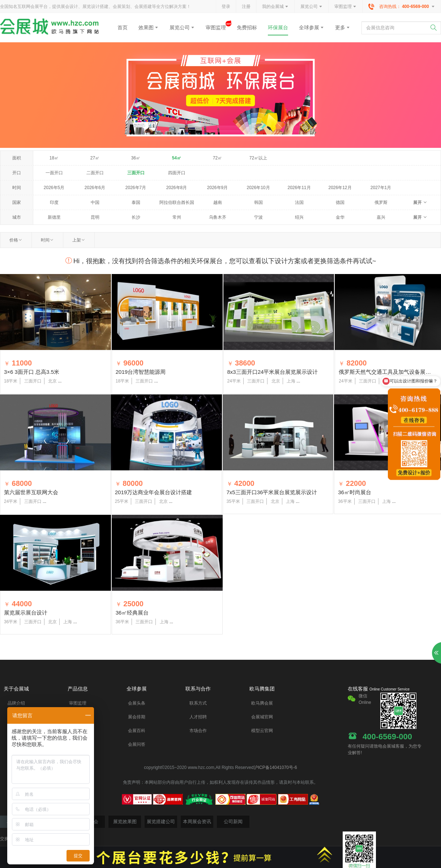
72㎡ (217, 158)
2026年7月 (136, 188)
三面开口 (136, 173)
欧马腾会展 (262, 703)
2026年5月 (54, 188)
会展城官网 (262, 717)
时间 (47, 240)
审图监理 (346, 7)
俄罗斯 (381, 202)
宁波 (258, 217)
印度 (54, 202)
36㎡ (136, 158)
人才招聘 (198, 717)
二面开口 (95, 173)
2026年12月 (340, 188)
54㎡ (177, 158)
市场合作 (198, 731)
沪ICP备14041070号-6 (275, 767)
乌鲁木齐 (218, 217)
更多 (343, 27)
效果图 (149, 27)
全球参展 (312, 27)
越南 (218, 202)
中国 (95, 202)
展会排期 (137, 717)
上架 (79, 240)
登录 (226, 7)
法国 (299, 202)
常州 (177, 217)
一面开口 (54, 173)
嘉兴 (381, 217)
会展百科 (137, 731)
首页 (123, 27)
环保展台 (278, 27)
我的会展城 (275, 7)
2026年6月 (95, 188)
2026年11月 (299, 188)
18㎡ (54, 158)
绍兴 (299, 217)
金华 (340, 217)
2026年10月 (258, 188)
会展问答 (137, 744)
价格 (16, 240)
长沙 (136, 217)
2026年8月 (177, 188)
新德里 (54, 217)
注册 (246, 7)
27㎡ (95, 158)
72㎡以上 (258, 158)
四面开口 (177, 173)
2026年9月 (217, 188)
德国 (340, 202)
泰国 (136, 202)
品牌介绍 (16, 703)
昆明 (95, 217)
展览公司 (312, 7)
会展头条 (137, 703)
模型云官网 (262, 731)
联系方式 (198, 703)
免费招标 (247, 27)
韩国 (258, 202)
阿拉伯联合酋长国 (177, 202)
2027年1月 (381, 188)
